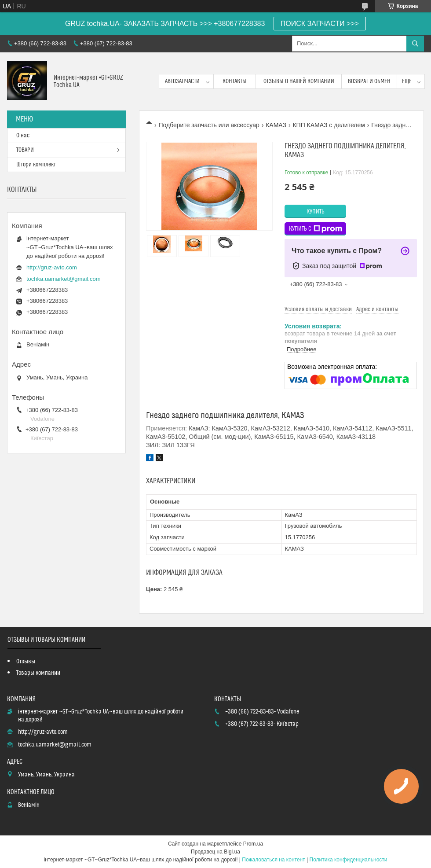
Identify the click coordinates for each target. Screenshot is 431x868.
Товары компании (38, 673)
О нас (23, 136)
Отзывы (26, 662)
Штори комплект (36, 165)
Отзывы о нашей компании (299, 81)
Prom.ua (253, 844)
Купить (316, 212)
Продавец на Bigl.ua (215, 852)
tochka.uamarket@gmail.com (64, 279)
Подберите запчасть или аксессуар (209, 125)
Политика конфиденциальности (349, 860)
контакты (235, 81)
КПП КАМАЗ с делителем (329, 125)
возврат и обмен (369, 81)
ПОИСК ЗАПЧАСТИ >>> (320, 24)
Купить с (316, 229)
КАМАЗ (276, 125)
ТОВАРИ (25, 150)
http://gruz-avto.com (52, 267)
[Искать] (415, 44)
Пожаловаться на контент (273, 860)
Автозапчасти (182, 81)
